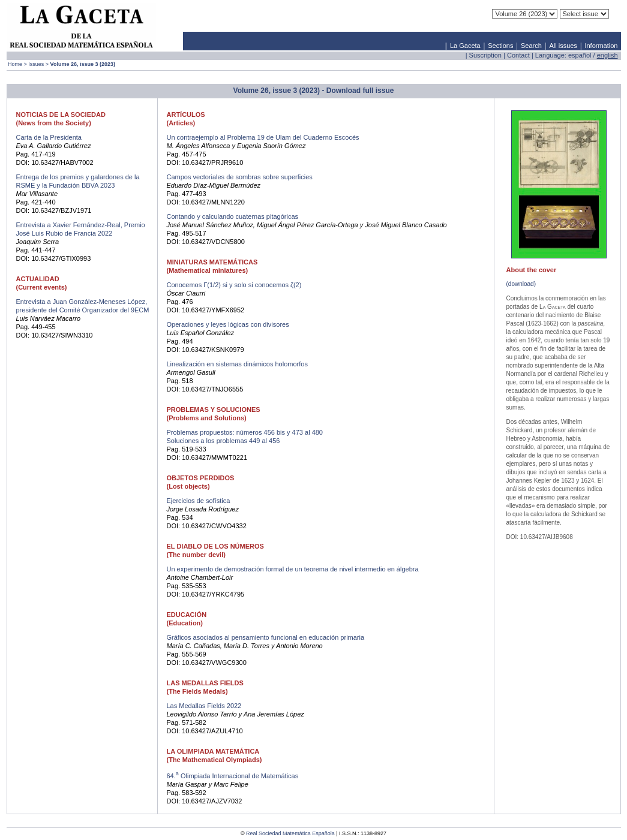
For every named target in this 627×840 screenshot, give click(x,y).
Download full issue (360, 91)
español (580, 55)
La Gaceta (465, 46)
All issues (563, 46)
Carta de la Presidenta (49, 137)
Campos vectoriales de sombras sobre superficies (240, 177)
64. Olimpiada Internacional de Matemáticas (233, 776)
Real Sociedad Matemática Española (290, 833)
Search (531, 46)
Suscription (485, 55)
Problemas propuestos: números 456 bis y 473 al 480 (245, 432)
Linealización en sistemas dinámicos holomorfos (237, 364)
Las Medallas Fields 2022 (204, 706)
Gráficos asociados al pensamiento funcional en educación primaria (266, 637)
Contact (518, 55)
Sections (500, 46)
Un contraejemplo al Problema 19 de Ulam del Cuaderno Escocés (263, 137)
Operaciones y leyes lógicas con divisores (228, 324)
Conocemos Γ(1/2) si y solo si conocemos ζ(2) (234, 285)
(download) (521, 284)
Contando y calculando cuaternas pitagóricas (233, 216)
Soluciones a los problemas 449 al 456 (223, 441)
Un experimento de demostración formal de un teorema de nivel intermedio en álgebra (293, 569)
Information (601, 46)
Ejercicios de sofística (199, 501)
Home (15, 64)
